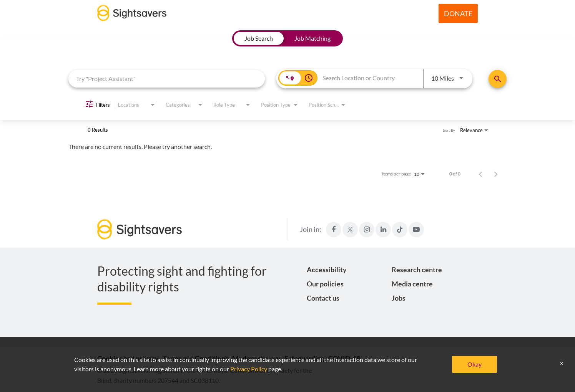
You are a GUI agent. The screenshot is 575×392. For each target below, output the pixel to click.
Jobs (399, 298)
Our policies (325, 284)
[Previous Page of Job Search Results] (480, 174)
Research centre (417, 270)
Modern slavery (256, 358)
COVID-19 (344, 358)
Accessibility (327, 270)
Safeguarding (304, 358)
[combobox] (167, 79)
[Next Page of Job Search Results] (496, 174)
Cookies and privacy (128, 358)
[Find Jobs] (498, 79)
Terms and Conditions (195, 358)
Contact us (323, 298)
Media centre (412, 284)
